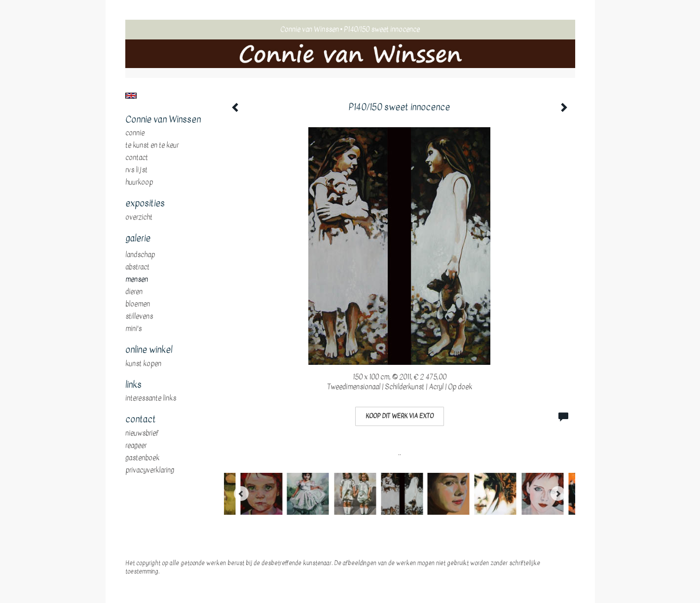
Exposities (145, 204)
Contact (137, 158)
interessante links (151, 398)
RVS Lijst (136, 170)
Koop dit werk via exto (400, 416)
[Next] (558, 494)
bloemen (138, 304)
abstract (137, 267)
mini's (133, 329)
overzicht (139, 217)
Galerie (138, 239)
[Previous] (241, 494)
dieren (134, 292)
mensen (137, 280)
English (131, 96)
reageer (136, 446)
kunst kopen (143, 364)
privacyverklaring (150, 470)
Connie (135, 133)
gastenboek (142, 458)
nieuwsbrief (142, 433)
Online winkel (149, 350)
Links (133, 385)
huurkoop (139, 182)
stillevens (139, 317)
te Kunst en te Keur (152, 145)
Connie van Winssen (310, 29)
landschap (140, 255)
